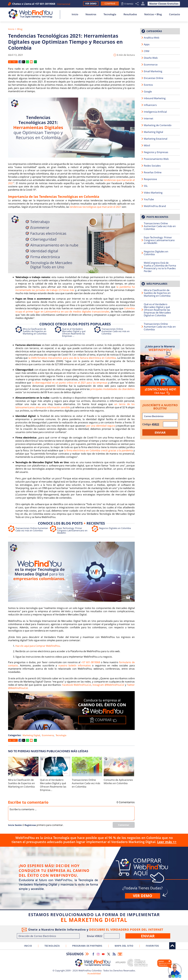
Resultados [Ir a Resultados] (130, 14)
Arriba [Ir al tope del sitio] (172, 946)
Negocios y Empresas (156, 152)
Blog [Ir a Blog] (20, 29)
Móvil (147, 145)
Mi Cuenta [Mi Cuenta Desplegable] (143, 4)
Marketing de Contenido (158, 125)
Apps (147, 44)
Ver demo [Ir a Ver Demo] (143, 896)
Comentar (124, 825)
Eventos (148, 85)
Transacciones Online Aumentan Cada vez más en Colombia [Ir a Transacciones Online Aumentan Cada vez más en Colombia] (116, 331)
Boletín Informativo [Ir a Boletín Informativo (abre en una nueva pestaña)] (120, 954)
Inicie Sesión (15, 825)
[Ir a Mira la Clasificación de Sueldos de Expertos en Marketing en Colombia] (23, 766)
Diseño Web (151, 58)
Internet (148, 118)
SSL (146, 186)
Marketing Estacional (156, 139)
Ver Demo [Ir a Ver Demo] (91, 4)
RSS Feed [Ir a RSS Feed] (114, 954)
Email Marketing (153, 71)
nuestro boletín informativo (75, 665)
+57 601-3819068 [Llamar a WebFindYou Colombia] (45, 4)
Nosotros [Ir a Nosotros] (91, 14)
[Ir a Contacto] (160, 367)
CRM (147, 51)
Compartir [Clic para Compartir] (137, 4)
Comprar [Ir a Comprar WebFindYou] (94, 878)
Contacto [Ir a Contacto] (174, 14)
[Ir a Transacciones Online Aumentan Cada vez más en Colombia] (87, 766)
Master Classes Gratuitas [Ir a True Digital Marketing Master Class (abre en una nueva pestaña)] (164, 4)
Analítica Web (152, 38)
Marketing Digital (31, 735)
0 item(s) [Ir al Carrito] (129, 4)
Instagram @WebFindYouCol (108, 685)
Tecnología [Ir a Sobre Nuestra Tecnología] (110, 14)
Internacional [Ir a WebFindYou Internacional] (64, 4)
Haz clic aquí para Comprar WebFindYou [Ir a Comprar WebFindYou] (38, 646)
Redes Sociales (152, 166)
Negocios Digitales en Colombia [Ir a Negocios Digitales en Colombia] (115, 528)
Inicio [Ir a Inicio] (75, 14)
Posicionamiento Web (156, 159)
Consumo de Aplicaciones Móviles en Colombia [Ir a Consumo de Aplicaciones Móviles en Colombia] (118, 782)
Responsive (150, 179)
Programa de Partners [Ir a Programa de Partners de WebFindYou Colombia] (87, 946)
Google (148, 91)
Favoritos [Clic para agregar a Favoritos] (152, 946)
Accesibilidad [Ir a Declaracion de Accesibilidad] (94, 973)
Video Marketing (153, 193)
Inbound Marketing (155, 98)
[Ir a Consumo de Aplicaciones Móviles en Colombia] (119, 766)
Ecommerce (48, 735)
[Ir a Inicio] (32, 14)
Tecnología (61, 735)
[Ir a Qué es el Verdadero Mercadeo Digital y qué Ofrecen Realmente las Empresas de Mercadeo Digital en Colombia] (55, 766)
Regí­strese (30, 825)
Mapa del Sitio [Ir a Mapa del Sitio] (124, 946)
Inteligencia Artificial (155, 112)
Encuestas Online (154, 78)
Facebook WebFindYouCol (77, 685)
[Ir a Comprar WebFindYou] (110, 4)
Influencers (150, 105)
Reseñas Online (153, 172)
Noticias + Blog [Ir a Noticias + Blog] (153, 14)
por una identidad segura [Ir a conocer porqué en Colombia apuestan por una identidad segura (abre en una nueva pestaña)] (101, 426)
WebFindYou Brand (155, 206)
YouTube (149, 199)
